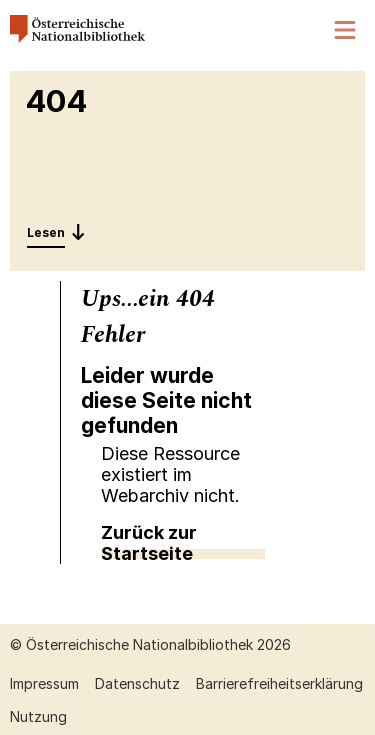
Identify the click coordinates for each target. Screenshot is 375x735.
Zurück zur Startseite (149, 543)
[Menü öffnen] (346, 30)
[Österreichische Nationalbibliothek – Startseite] (77, 37)
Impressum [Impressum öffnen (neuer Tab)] (44, 683)
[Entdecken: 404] (56, 232)
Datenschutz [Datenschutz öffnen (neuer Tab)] (137, 683)
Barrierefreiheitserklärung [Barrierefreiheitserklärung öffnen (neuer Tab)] (279, 683)
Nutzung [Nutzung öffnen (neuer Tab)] (38, 716)
